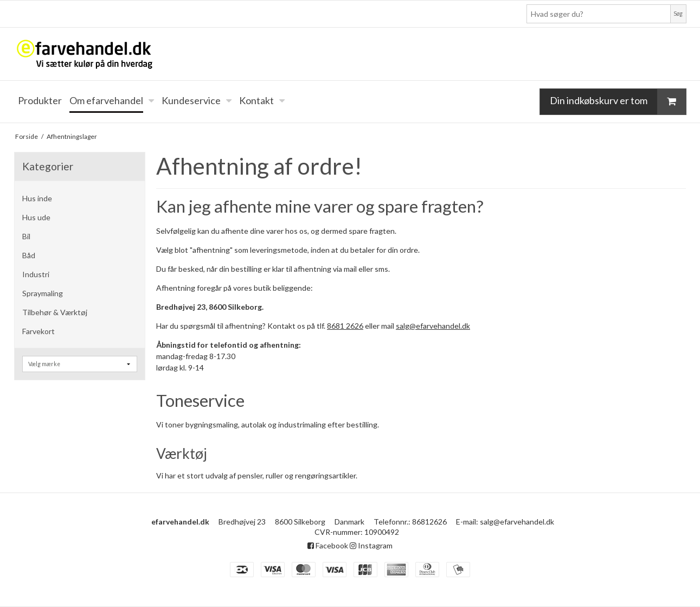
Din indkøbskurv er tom (618, 101)
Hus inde (37, 198)
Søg (678, 14)
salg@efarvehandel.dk (433, 326)
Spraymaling (43, 293)
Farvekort (38, 331)
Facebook (328, 545)
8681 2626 (345, 326)
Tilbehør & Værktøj (55, 312)
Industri (36, 274)
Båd (29, 255)
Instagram (371, 545)
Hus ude (36, 217)
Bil (26, 236)
